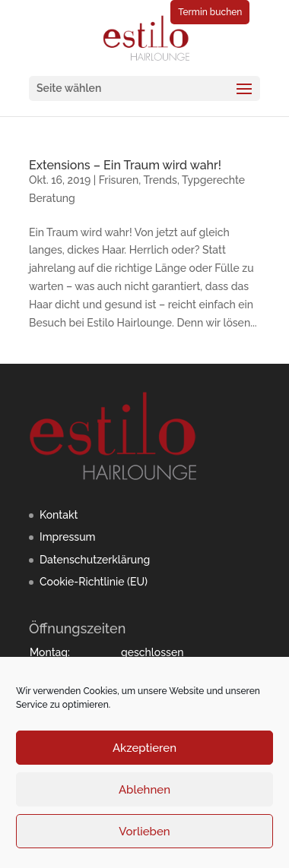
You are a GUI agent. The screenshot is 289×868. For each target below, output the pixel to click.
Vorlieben (144, 832)
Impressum (68, 537)
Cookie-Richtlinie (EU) (94, 582)
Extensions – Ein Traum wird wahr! (125, 165)
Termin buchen (210, 12)
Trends (160, 180)
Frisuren (119, 180)
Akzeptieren (144, 748)
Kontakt (59, 515)
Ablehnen (144, 790)
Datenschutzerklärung (95, 560)
